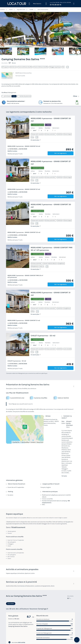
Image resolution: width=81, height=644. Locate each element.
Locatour (2, 10)
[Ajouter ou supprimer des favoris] (74, 52)
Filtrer (75, 96)
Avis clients (11, 604)
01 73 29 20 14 (56, 5)
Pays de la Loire (21, 10)
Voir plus (64, 476)
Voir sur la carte (20, 76)
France (11, 10)
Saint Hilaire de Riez (43, 10)
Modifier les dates (12, 151)
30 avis (14, 63)
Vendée (31, 10)
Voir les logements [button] (60, 153)
